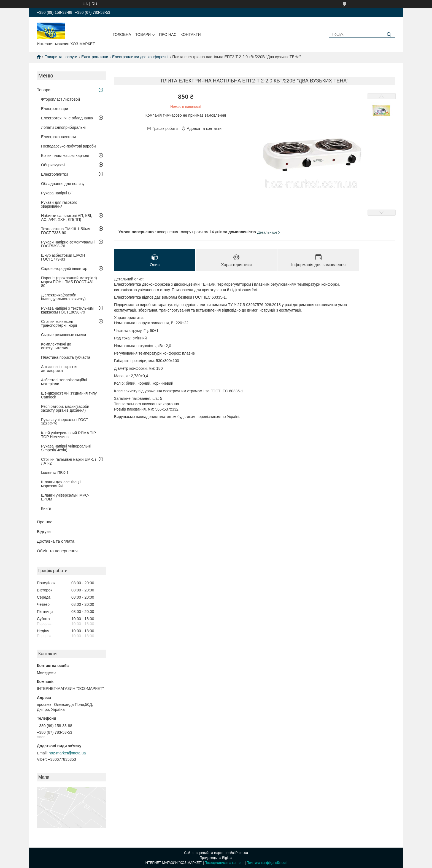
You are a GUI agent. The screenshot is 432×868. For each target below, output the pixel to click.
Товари (143, 34)
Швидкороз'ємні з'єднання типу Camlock (69, 395)
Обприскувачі (53, 165)
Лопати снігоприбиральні (63, 127)
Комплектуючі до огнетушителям (56, 346)
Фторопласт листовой (60, 99)
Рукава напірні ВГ (57, 193)
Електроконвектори (58, 137)
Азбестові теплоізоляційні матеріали (64, 382)
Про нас (168, 34)
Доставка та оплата (56, 541)
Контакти (191, 34)
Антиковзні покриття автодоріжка (59, 369)
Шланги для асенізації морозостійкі (61, 484)
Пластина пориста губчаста (66, 357)
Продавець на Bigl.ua (216, 858)
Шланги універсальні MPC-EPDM (65, 497)
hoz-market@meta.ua (67, 753)
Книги (46, 508)
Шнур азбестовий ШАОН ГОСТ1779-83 (63, 257)
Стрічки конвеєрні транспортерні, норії (59, 323)
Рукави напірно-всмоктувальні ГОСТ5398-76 (68, 244)
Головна (122, 34)
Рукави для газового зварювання (59, 204)
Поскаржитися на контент (224, 863)
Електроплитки (95, 57)
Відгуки (44, 531)
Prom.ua (242, 853)
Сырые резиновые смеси (64, 335)
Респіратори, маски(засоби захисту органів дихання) (65, 408)
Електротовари (55, 109)
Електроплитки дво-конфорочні (140, 57)
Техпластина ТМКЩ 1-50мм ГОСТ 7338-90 (66, 231)
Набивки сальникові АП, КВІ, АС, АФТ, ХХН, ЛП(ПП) (67, 218)
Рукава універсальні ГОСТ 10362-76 (65, 422)
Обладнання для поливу (63, 184)
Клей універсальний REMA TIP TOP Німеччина (68, 435)
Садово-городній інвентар (64, 269)
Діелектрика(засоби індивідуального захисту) (63, 297)
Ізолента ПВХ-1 (55, 473)
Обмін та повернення (57, 551)
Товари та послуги (61, 57)
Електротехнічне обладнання (67, 118)
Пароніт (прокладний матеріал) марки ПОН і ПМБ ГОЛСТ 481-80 (69, 282)
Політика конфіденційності (267, 863)
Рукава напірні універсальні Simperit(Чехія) (66, 448)
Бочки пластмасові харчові (65, 156)
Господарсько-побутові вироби (68, 146)
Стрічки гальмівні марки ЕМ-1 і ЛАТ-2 (68, 461)
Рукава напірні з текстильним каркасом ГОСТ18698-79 (67, 310)
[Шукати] (389, 35)
